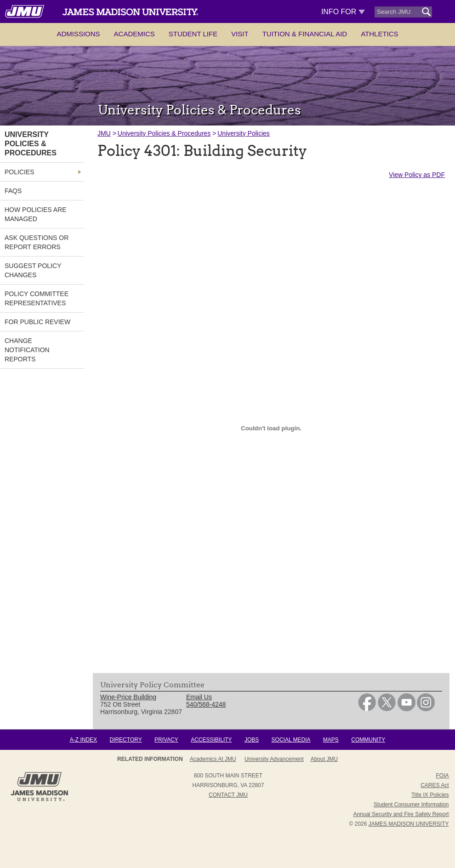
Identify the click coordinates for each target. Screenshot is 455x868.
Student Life (193, 34)
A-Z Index (83, 740)
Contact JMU (228, 795)
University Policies (244, 133)
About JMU (324, 759)
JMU (104, 133)
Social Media (291, 740)
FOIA (442, 776)
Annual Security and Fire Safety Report (401, 814)
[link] (367, 709)
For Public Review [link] (37, 322)
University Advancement (274, 759)
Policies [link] (20, 172)
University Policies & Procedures (164, 133)
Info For (343, 12)
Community (368, 740)
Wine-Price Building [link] (128, 697)
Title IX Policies (430, 795)
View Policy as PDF (417, 175)
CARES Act (435, 785)
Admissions (78, 34)
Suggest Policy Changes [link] (33, 270)
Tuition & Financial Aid (305, 34)
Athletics (379, 34)
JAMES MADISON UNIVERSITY (409, 824)
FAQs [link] (13, 191)
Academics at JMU (213, 759)
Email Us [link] (199, 697)
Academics (134, 34)
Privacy (166, 740)
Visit (240, 34)
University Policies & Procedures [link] (31, 144)
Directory (125, 740)
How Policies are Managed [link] (36, 214)
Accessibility (211, 740)
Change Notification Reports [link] (27, 350)
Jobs (252, 740)
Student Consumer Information (411, 805)
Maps (331, 740)
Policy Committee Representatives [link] (37, 298)
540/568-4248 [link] (206, 704)
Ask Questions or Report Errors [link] (37, 242)
